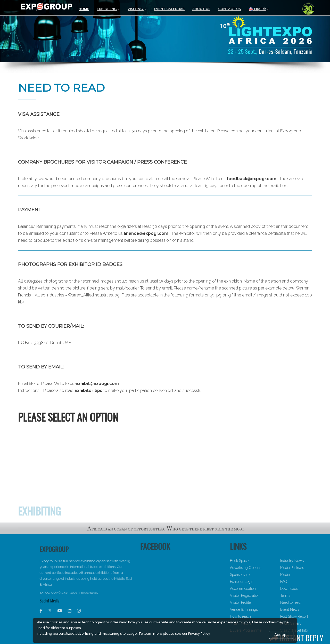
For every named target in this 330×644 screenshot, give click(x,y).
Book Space (256, 561)
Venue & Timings (261, 609)
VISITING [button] (137, 9)
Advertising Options (263, 568)
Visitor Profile (257, 602)
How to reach (257, 616)
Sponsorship (257, 575)
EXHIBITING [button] (108, 9)
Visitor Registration (262, 595)
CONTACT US (229, 9)
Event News (307, 609)
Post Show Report (311, 616)
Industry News (309, 561)
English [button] (259, 9)
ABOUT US (201, 9)
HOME (84, 9)
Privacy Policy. (199, 634)
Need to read (307, 602)
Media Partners (309, 568)
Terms (302, 595)
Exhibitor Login (259, 582)
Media (302, 575)
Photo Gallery (308, 623)
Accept (281, 635)
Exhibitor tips (88, 391)
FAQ (301, 582)
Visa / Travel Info (311, 630)
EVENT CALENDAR (169, 9)
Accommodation (260, 589)
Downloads (306, 589)
